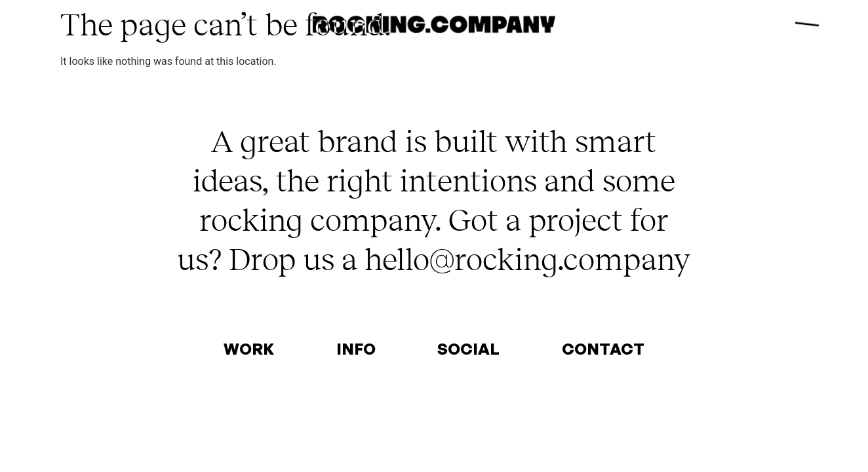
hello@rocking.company (527, 258)
